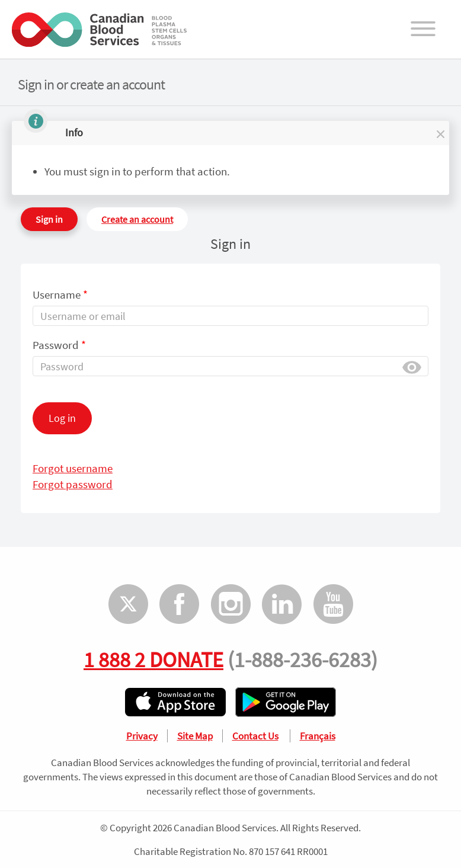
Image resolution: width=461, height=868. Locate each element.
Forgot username (73, 468)
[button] (440, 133)
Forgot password (73, 484)
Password (59, 345)
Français (318, 736)
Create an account (137, 219)
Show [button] (412, 366)
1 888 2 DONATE (153, 659)
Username (60, 294)
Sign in (49, 219)
